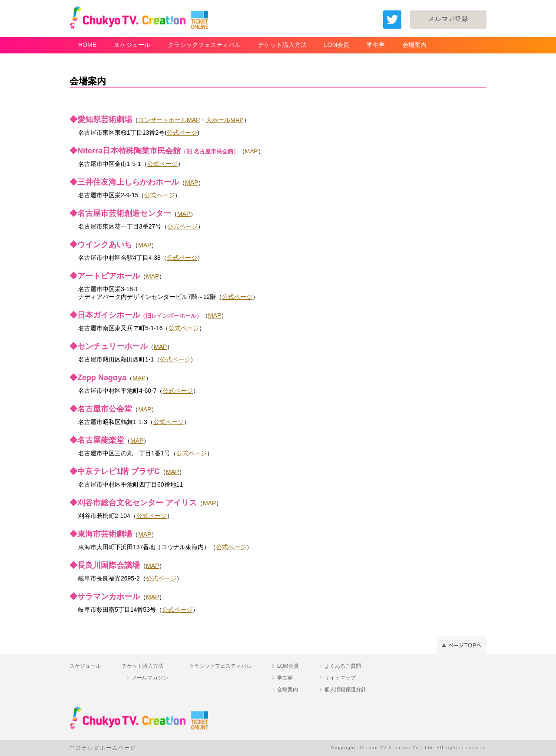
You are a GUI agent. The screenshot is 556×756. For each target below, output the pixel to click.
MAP (252, 151)
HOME (87, 45)
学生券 (376, 45)
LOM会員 (337, 45)
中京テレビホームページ (103, 748)
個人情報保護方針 (345, 690)
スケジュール (132, 45)
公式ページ (182, 133)
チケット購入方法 (282, 45)
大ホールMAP (225, 120)
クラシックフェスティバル (204, 45)
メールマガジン (150, 678)
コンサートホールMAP (169, 120)
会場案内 (414, 45)
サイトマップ (340, 678)
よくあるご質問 (343, 666)
